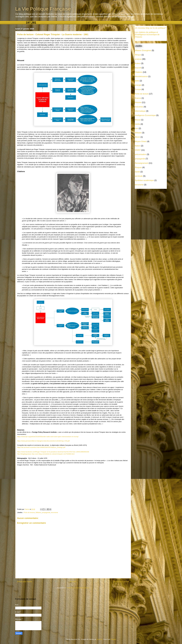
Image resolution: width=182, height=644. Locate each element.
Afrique (138, 55)
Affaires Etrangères (143, 50)
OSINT (138, 150)
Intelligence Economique (145, 115)
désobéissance (141, 76)
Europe (138, 89)
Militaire (38, 512)
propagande (46, 512)
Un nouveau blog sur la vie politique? (151, 28)
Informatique (140, 111)
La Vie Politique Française (43, 9)
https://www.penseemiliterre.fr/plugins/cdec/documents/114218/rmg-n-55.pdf (43, 441)
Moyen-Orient (141, 141)
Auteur (138, 63)
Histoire (138, 102)
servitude (139, 176)
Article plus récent (25, 582)
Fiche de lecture (29, 512)
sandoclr (100, 639)
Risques (138, 167)
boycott (138, 68)
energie (138, 85)
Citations (139, 72)
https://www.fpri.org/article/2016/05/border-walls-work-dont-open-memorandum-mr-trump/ (48, 437)
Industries (139, 107)
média (138, 124)
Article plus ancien (121, 582)
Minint (137, 137)
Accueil (73, 582)
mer (137, 128)
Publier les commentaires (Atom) (78, 588)
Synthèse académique (144, 180)
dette (137, 81)
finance (138, 98)
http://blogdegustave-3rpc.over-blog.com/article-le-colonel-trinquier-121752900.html (46, 454)
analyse (138, 59)
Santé (137, 172)
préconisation (141, 154)
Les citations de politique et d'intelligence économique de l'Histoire (147, 35)
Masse (138, 120)
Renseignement (142, 163)
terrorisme (55, 512)
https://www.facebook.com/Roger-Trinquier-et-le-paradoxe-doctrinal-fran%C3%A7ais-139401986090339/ (53, 452)
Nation (138, 146)
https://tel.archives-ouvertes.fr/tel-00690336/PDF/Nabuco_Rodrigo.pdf (41, 447)
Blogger (113, 639)
